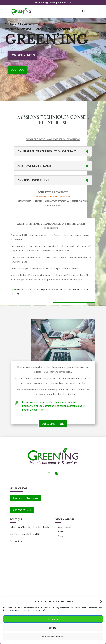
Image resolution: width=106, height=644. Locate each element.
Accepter (53, 619)
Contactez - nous (53, 424)
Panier (61, 531)
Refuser (53, 628)
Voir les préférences (53, 637)
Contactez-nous (22, 510)
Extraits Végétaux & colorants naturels (29, 527)
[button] (101, 602)
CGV (61, 536)
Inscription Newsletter (26, 498)
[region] (53, 59)
